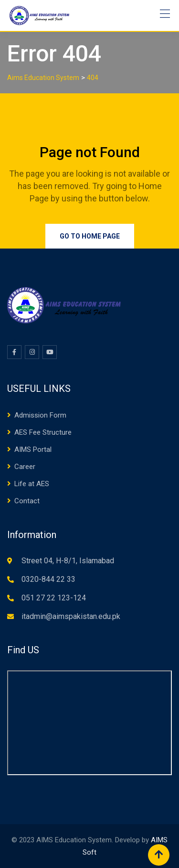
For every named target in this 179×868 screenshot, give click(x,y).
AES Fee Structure (43, 432)
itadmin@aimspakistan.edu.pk (71, 616)
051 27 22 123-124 (54, 598)
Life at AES (32, 484)
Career (25, 467)
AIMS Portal (33, 449)
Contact (27, 501)
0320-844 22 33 (48, 579)
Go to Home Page (90, 236)
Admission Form (40, 415)
